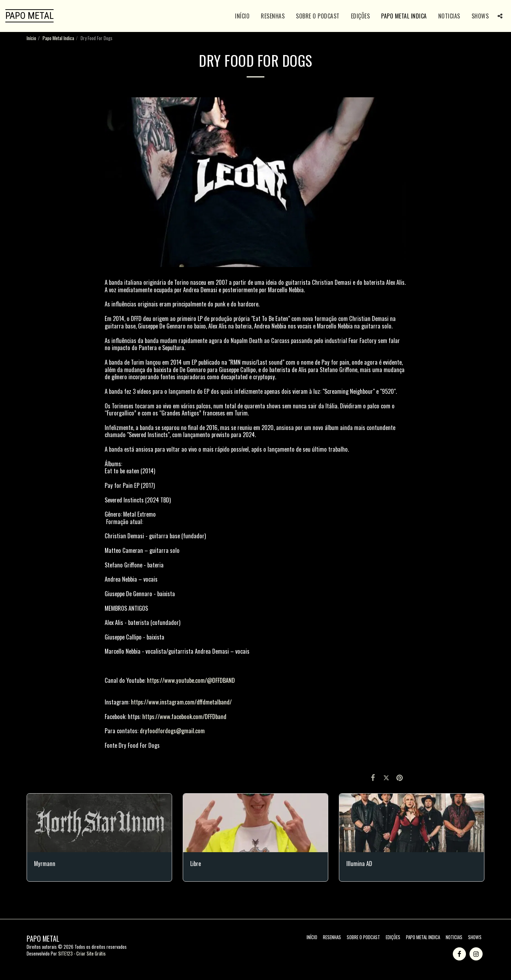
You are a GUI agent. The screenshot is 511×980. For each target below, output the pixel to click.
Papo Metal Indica (58, 38)
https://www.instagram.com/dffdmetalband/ (181, 702)
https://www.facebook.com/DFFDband (184, 716)
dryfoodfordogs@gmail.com (172, 731)
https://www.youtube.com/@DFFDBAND (191, 680)
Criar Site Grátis (91, 953)
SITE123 (65, 953)
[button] (500, 16)
